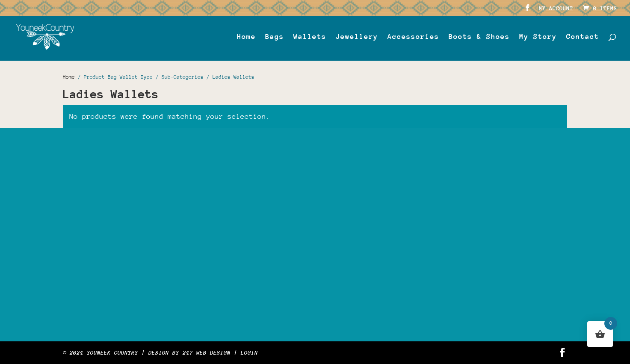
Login (249, 353)
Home (246, 37)
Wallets (310, 37)
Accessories (413, 37)
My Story (538, 37)
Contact (583, 37)
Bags (275, 37)
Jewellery (357, 37)
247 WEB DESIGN (207, 353)
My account (556, 9)
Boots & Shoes (479, 37)
